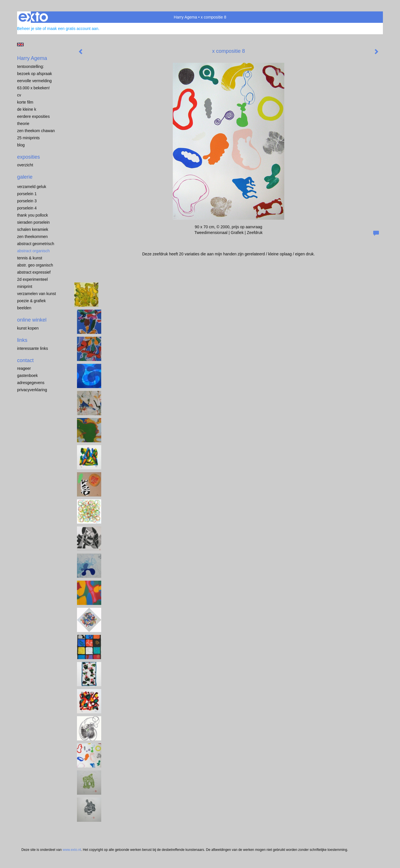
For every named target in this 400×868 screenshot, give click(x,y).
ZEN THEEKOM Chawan (36, 131)
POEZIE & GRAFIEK (31, 301)
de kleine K (27, 109)
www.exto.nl (72, 850)
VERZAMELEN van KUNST (36, 294)
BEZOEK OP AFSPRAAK (34, 74)
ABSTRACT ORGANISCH (33, 251)
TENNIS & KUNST (30, 258)
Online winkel (32, 320)
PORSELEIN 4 (27, 208)
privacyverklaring (32, 390)
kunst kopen (28, 328)
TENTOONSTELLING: (31, 66)
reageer (24, 368)
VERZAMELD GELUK (32, 187)
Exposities (29, 157)
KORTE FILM (25, 102)
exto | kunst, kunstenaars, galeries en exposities (33, 17)
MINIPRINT (25, 286)
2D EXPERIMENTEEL (32, 279)
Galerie (25, 177)
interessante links (33, 348)
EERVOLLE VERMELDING (34, 81)
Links (22, 340)
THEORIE (23, 124)
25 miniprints (28, 138)
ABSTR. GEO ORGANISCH (35, 265)
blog (21, 145)
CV (19, 95)
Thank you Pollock (33, 215)
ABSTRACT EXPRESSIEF (34, 272)
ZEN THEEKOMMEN (32, 237)
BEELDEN (24, 308)
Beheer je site (29, 29)
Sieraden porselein (33, 222)
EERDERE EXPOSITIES (33, 116)
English (20, 45)
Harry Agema (186, 17)
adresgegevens (31, 383)
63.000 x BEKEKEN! (33, 88)
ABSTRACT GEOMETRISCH (36, 244)
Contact (25, 360)
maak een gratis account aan (73, 29)
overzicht (25, 165)
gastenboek (27, 376)
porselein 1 (27, 194)
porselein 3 (27, 201)
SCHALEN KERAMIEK (33, 229)
